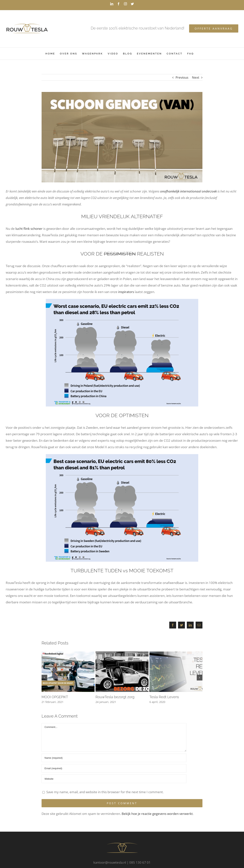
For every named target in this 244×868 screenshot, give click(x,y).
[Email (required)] (114, 768)
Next (196, 77)
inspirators (126, 292)
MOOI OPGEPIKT (55, 697)
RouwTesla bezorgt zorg (115, 697)
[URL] (114, 779)
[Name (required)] (114, 758)
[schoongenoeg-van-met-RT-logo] (122, 137)
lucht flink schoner (29, 229)
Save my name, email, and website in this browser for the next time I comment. (105, 792)
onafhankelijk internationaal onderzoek (188, 191)
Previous (182, 77)
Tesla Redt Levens (164, 697)
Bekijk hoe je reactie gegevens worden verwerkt (157, 814)
